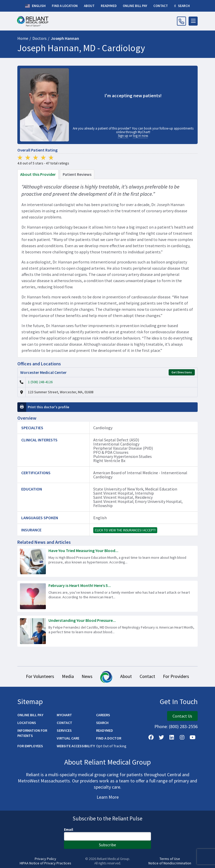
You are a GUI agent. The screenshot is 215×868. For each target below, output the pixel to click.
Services (64, 730)
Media (68, 676)
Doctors (40, 38)
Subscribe (107, 845)
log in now (140, 136)
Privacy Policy (45, 859)
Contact (147, 676)
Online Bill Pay (30, 715)
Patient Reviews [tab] (77, 174)
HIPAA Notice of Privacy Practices (45, 863)
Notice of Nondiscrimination (170, 863)
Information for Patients (32, 733)
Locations (27, 723)
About (126, 676)
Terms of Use (170, 859)
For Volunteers (40, 676)
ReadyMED (105, 730)
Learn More (108, 797)
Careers (103, 715)
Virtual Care (68, 738)
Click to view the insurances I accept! (125, 530)
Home (23, 38)
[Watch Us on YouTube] (192, 737)
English (35, 6)
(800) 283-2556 (183, 726)
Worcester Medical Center (43, 372)
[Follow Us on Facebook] (151, 737)
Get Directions (182, 372)
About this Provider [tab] (38, 174)
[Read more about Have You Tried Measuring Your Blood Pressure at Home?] (107, 561)
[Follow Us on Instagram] (182, 737)
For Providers (176, 676)
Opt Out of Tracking (111, 746)
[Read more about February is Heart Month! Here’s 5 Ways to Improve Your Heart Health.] (107, 596)
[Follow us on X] (161, 737)
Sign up (123, 136)
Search (102, 723)
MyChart (64, 715)
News (87, 676)
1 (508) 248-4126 (40, 382)
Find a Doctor (109, 738)
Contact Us (182, 716)
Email (69, 829)
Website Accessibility (76, 746)
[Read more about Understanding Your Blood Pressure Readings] (107, 631)
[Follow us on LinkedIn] (172, 737)
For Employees (30, 746)
